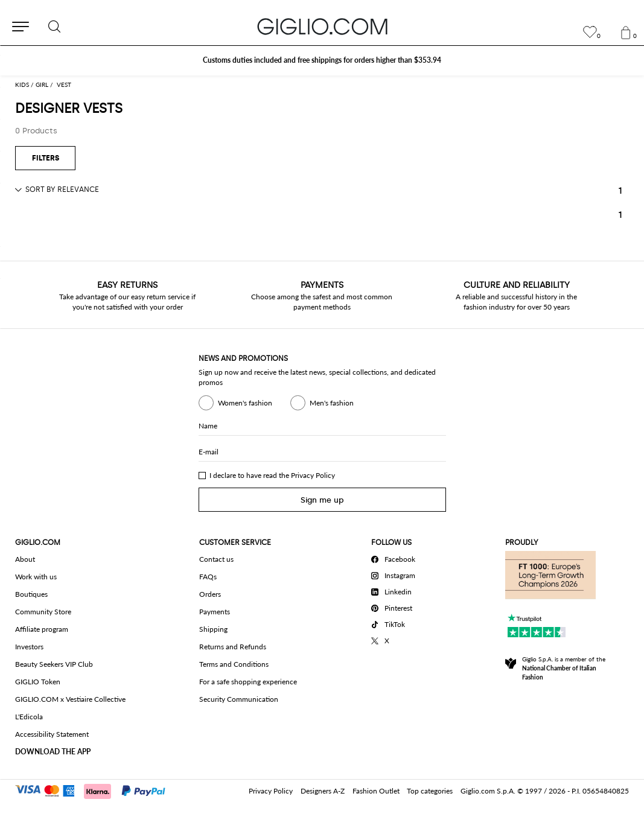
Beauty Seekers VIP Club (54, 664)
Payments (215, 612)
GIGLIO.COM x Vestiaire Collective (70, 699)
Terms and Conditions (234, 664)
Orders (210, 594)
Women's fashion (235, 403)
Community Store (43, 612)
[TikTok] (395, 623)
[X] (395, 639)
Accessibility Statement (52, 734)
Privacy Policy (313, 475)
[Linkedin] (395, 590)
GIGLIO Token (38, 682)
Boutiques (31, 594)
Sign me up (322, 500)
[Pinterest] (395, 606)
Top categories (430, 791)
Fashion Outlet (376, 791)
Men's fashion (322, 403)
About (25, 559)
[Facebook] (395, 558)
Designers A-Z (323, 791)
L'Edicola (29, 717)
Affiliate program (42, 629)
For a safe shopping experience (248, 682)
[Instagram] (395, 574)
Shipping (213, 629)
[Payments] (96, 790)
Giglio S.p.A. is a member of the (564, 668)
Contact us (216, 559)
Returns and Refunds (233, 647)
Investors (29, 647)
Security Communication (239, 699)
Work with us (36, 577)
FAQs (208, 577)
